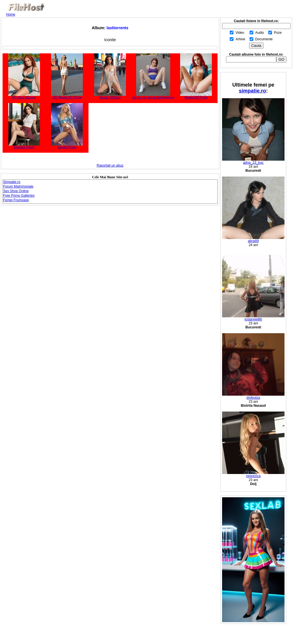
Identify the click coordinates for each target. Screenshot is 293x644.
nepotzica (253, 474)
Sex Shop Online (16, 191)
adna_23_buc (253, 161)
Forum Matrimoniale (18, 186)
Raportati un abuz (110, 165)
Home (11, 14)
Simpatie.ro (12, 182)
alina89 (253, 239)
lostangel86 (253, 318)
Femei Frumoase (16, 200)
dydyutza (253, 396)
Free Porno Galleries (19, 196)
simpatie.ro (252, 91)
